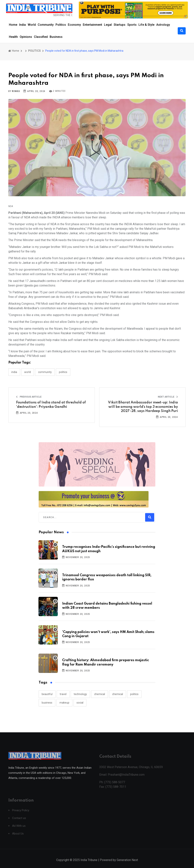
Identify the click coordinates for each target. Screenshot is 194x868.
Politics (61, 25)
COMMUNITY (45, 372)
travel (63, 694)
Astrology (163, 25)
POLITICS (34, 51)
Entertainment (92, 25)
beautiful (47, 694)
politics (134, 694)
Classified (41, 37)
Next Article (168, 397)
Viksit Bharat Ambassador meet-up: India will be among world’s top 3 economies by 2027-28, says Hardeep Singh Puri (143, 407)
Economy (74, 25)
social (80, 703)
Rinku (16, 91)
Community (46, 25)
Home (13, 25)
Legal (108, 25)
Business (56, 37)
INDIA (14, 372)
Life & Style (146, 25)
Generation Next (127, 864)
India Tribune (89, 864)
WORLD (28, 372)
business (47, 703)
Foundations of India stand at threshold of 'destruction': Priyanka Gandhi (51, 405)
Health (13, 37)
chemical (100, 694)
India (22, 25)
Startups (120, 25)
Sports (132, 25)
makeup (64, 703)
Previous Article (29, 397)
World (32, 25)
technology (80, 694)
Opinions (26, 37)
